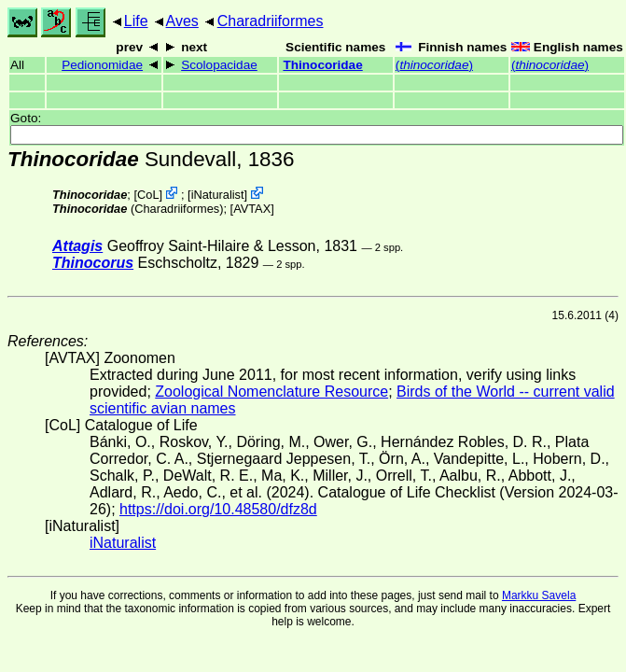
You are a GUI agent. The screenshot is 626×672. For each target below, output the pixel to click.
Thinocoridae (322, 65)
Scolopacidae (219, 65)
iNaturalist (218, 195)
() (434, 65)
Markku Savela (539, 595)
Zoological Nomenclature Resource (271, 392)
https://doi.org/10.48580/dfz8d (218, 509)
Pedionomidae (102, 65)
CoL (148, 195)
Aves (182, 21)
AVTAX (252, 209)
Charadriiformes (271, 21)
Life (136, 21)
